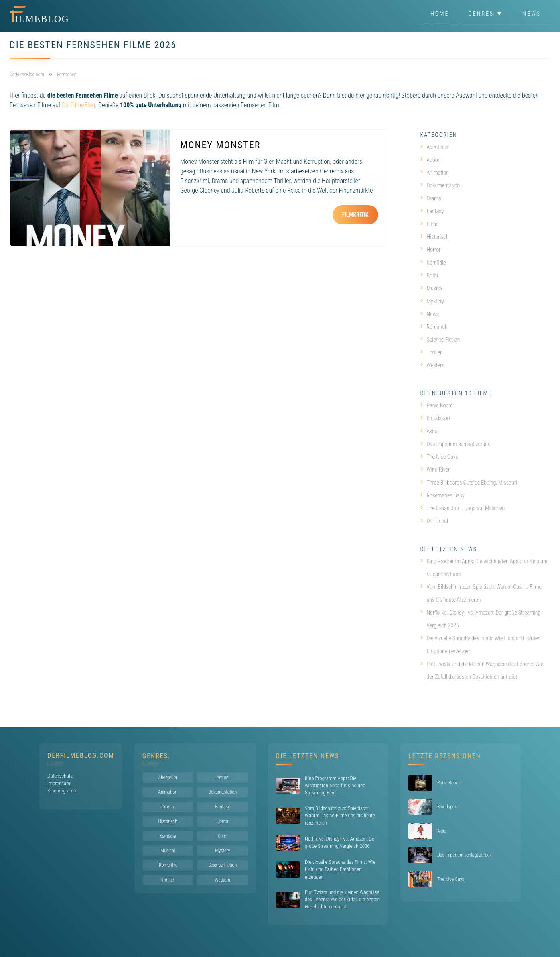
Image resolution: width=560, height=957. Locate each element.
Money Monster (220, 145)
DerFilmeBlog (78, 105)
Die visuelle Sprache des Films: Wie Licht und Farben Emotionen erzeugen (481, 645)
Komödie (433, 263)
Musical (432, 288)
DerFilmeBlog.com (81, 756)
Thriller (431, 352)
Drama (431, 198)
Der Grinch (435, 521)
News (532, 14)
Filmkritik (355, 215)
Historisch (435, 237)
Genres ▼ (486, 14)
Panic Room (437, 405)
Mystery (432, 301)
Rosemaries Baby (442, 495)
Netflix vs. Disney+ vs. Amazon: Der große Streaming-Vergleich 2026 (481, 619)
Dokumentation (440, 185)
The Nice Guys (439, 457)
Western (433, 365)
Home (440, 14)
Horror (431, 250)
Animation (435, 173)
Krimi (429, 275)
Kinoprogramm (62, 791)
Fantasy (432, 211)
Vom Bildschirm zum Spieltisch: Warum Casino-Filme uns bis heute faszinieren (481, 593)
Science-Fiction (440, 340)
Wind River (435, 470)
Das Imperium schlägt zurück (455, 444)
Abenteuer (435, 147)
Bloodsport (436, 418)
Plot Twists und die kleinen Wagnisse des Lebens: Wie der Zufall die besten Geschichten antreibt (482, 670)
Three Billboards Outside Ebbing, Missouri (469, 483)
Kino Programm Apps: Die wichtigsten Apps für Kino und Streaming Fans (485, 568)
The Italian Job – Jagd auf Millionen (463, 508)
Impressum (59, 783)
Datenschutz (60, 776)
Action (431, 160)
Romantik (434, 327)
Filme (430, 224)
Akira (429, 431)
